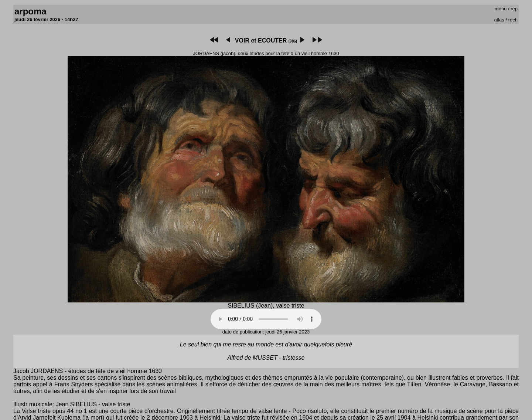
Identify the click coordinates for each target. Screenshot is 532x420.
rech (513, 20)
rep (514, 9)
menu (501, 9)
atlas (499, 20)
